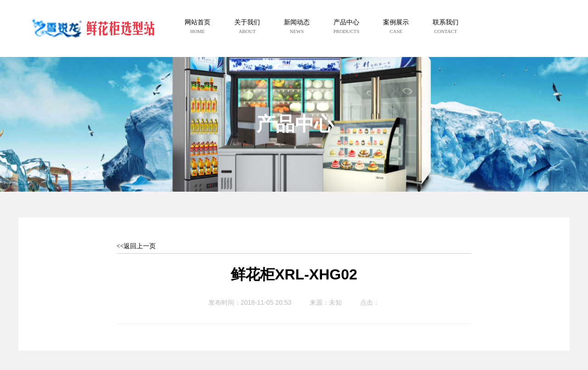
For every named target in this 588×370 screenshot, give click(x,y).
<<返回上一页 (136, 246)
